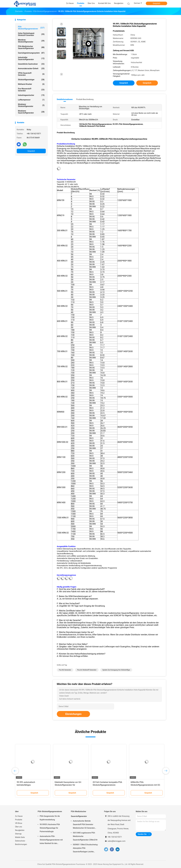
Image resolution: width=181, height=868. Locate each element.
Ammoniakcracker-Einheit (31, 69)
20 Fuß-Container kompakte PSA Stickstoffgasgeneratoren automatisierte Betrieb (107, 785)
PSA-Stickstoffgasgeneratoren (31, 28)
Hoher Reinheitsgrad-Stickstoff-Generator (31, 34)
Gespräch (156, 3)
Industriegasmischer (31, 95)
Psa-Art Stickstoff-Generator (87, 670)
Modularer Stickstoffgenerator (31, 105)
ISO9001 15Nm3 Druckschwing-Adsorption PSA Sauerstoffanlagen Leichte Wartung (85, 848)
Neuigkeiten (20, 830)
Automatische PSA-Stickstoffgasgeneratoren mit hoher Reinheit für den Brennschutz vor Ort (51, 840)
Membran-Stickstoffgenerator (31, 41)
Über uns (19, 827)
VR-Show (19, 823)
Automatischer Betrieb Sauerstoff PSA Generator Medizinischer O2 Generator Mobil (84, 825)
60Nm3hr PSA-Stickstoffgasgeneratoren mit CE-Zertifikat (146, 785)
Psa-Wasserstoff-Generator (31, 90)
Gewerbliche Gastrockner (31, 64)
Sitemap (18, 834)
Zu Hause (19, 816)
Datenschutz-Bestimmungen (21, 843)
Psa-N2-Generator (65, 670)
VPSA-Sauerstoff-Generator (31, 74)
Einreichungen (73, 714)
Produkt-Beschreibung (85, 99)
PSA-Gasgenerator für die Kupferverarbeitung (50, 818)
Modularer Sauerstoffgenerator (31, 112)
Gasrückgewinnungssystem (31, 53)
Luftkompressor (31, 100)
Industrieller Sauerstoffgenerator (31, 58)
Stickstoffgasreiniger (31, 80)
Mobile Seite (20, 837)
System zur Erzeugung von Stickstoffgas (116, 670)
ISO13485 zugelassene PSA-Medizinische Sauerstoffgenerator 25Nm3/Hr (85, 836)
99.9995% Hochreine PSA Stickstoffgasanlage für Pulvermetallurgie (50, 828)
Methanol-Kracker (31, 84)
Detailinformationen (65, 99)
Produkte (19, 820)
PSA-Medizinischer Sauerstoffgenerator (31, 47)
